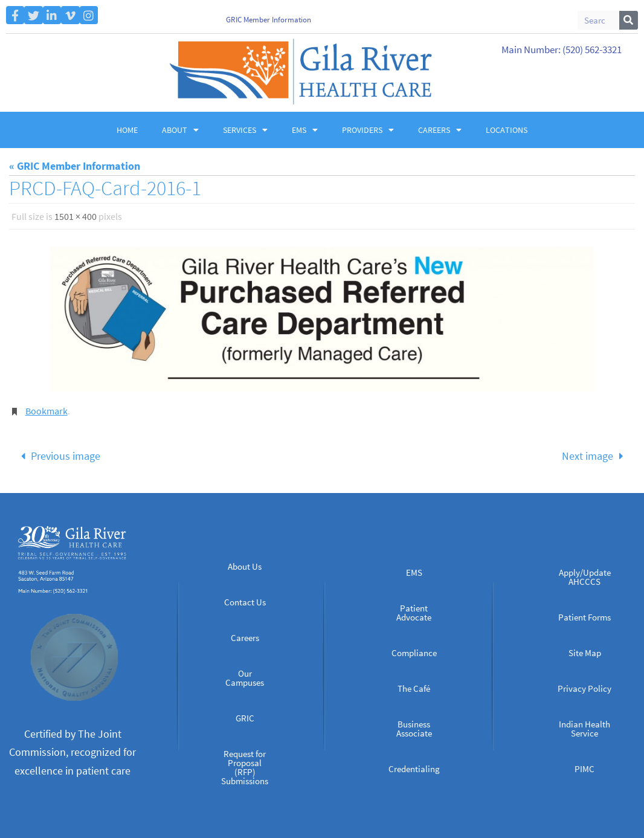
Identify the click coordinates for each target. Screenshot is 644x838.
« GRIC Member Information (75, 166)
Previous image (57, 456)
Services (245, 130)
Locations (507, 130)
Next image (595, 456)
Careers (440, 130)
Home (127, 130)
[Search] (629, 20)
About (180, 130)
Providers (368, 130)
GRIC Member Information (269, 20)
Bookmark (47, 411)
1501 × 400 (76, 216)
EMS (305, 130)
